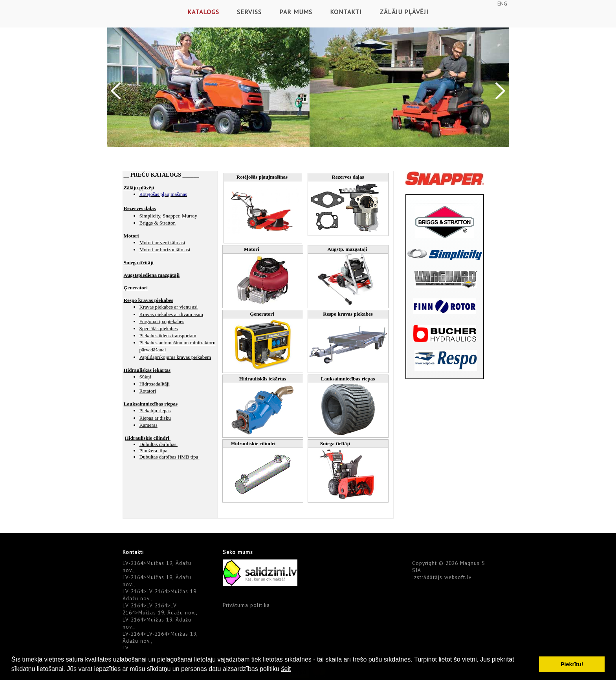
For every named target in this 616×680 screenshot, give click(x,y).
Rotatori (148, 391)
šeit (286, 669)
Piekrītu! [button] (572, 664)
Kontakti (346, 12)
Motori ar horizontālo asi (165, 250)
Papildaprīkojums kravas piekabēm (175, 357)
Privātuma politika (246, 605)
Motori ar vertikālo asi (162, 242)
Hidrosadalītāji (155, 384)
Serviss (249, 12)
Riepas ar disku (155, 418)
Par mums (296, 12)
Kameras (148, 425)
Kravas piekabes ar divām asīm (171, 314)
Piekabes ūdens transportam (168, 335)
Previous (116, 91)
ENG (502, 4)
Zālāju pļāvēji (404, 12)
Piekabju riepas (155, 410)
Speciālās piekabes (159, 328)
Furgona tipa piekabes (162, 321)
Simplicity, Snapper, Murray (168, 216)
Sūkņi (145, 377)
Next (500, 91)
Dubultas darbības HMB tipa (170, 457)
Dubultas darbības (159, 444)
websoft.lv (458, 577)
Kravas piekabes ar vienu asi (169, 307)
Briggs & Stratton (158, 223)
